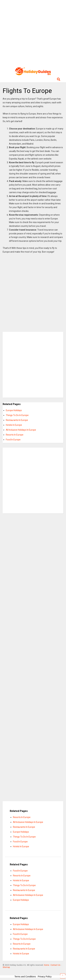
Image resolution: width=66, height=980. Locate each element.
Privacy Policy (45, 977)
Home (46, 965)
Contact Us (55, 965)
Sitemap (6, 967)
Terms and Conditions (25, 977)
